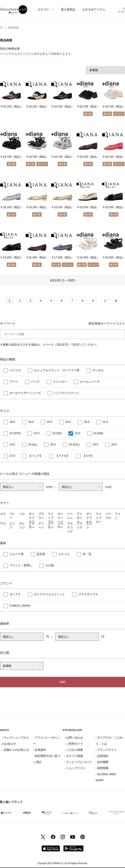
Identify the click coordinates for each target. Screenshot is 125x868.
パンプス (15, 370)
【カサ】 (88, 456)
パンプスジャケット (67, 393)
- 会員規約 (40, 750)
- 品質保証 (102, 756)
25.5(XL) (74, 445)
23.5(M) (98, 433)
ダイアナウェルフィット (50, 595)
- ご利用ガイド (74, 744)
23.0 (77, 433)
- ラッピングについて (78, 762)
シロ (22, 514)
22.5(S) (57, 433)
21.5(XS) (15, 433)
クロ (3, 514)
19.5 (50, 422)
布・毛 (87, 554)
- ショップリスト (75, 768)
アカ (3, 523)
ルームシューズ (90, 382)
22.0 (36, 433)
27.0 (12, 456)
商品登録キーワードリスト (107, 323)
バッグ (35, 382)
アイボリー (79, 518)
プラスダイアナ (88, 595)
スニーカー (60, 382)
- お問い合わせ (74, 738)
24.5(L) (33, 445)
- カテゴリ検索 (74, 756)
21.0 (105, 422)
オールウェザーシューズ (25, 393)
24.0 (12, 445)
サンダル (98, 370)
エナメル (64, 554)
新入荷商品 (68, 9)
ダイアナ (15, 595)
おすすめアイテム (94, 9)
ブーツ (14, 382)
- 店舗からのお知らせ (15, 750)
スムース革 (17, 554)
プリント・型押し (21, 566)
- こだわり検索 (74, 750)
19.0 (31, 422)
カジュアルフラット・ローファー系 (57, 370)
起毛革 (41, 554)
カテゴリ (43, 9)
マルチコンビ (70, 527)
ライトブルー (99, 518)
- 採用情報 (102, 768)
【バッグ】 (35, 456)
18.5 (12, 422)
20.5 (87, 422)
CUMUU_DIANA (20, 606)
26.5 (114, 445)
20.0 (68, 422)
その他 (50, 566)
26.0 (95, 445)
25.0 (53, 445)
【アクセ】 (62, 456)
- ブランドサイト (106, 750)
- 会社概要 (102, 762)
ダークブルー (89, 518)
